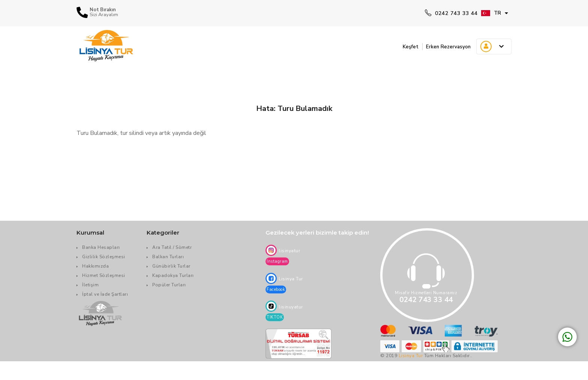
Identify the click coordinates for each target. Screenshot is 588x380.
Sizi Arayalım (104, 15)
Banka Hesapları (101, 247)
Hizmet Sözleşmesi (104, 275)
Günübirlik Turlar (171, 266)
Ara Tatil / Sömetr (172, 247)
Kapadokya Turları (173, 275)
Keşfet (402, 46)
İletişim (90, 285)
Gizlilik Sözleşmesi (104, 257)
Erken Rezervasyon (445, 46)
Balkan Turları (168, 257)
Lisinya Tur (411, 356)
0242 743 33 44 (451, 13)
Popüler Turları (169, 285)
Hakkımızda (95, 266)
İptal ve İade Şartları (105, 294)
